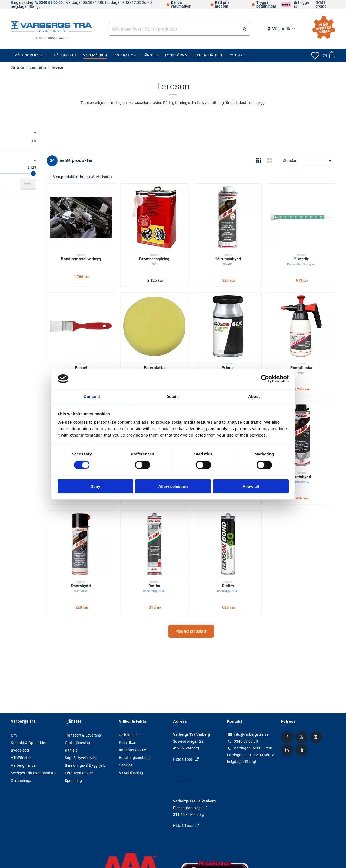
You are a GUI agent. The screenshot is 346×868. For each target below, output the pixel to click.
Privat (318, 2)
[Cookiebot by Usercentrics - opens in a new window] (265, 379)
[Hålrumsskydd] (247, 211)
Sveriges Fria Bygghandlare (34, 773)
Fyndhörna (176, 55)
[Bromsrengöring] (186, 211)
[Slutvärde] (78, 184)
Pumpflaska (307, 344)
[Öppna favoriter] (315, 55)
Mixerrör (307, 247)
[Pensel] (125, 307)
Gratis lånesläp (77, 742)
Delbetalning (129, 735)
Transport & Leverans (83, 735)
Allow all (251, 487)
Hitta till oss (183, 759)
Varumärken (95, 55)
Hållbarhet (65, 55)
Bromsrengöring (186, 247)
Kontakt (237, 55)
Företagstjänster (79, 773)
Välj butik (281, 29)
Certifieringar (22, 780)
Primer (247, 344)
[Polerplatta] (186, 307)
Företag (320, 6)
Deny (95, 487)
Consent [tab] (92, 396)
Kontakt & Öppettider (29, 742)
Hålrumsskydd (247, 247)
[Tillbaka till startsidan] (51, 26)
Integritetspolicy (132, 750)
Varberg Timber (24, 765)
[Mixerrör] (307, 211)
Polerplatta (186, 344)
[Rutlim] (186, 500)
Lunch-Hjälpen (208, 55)
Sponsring (73, 780)
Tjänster (150, 55)
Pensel (125, 341)
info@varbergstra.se (251, 734)
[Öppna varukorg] (329, 55)
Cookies (126, 765)
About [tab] (254, 396)
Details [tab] (173, 396)
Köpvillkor (127, 742)
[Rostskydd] (307, 404)
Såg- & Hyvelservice (81, 758)
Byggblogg (20, 750)
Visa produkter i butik (119, 177)
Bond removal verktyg (125, 245)
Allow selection (173, 487)
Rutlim (186, 536)
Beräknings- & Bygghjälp (85, 765)
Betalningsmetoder (135, 758)
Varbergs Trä (23, 721)
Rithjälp (71, 750)
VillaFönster (21, 758)
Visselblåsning (131, 773)
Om (14, 735)
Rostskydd (307, 440)
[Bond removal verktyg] (125, 211)
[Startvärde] (19, 184)
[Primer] (247, 307)
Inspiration (125, 55)
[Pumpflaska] (307, 307)
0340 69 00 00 (51, 3)
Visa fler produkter (216, 581)
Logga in (302, 5)
